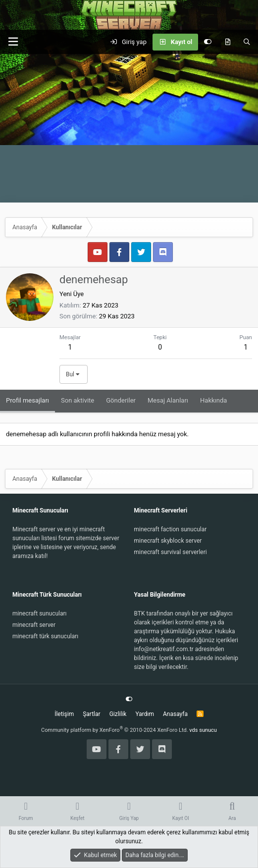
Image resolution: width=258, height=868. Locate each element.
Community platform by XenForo (115, 730)
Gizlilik (118, 714)
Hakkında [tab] (213, 400)
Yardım (145, 714)
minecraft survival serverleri (171, 552)
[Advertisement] (129, 128)
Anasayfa (175, 714)
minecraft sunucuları (40, 613)
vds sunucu (203, 730)
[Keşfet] (228, 42)
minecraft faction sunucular (171, 529)
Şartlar (91, 714)
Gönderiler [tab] (121, 400)
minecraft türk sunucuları (45, 636)
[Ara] (247, 42)
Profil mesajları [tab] (27, 400)
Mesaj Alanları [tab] (168, 400)
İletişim (64, 714)
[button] (13, 42)
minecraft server (34, 625)
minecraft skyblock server (168, 541)
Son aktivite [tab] (77, 400)
